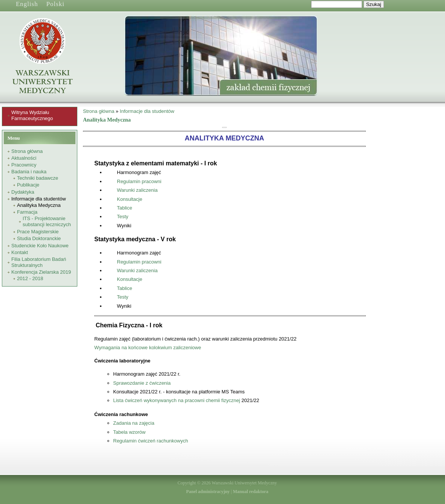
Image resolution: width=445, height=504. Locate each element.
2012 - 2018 (30, 278)
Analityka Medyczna (39, 205)
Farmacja (27, 212)
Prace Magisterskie (38, 232)
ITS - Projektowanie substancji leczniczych (47, 221)
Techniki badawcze (38, 178)
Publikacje (28, 185)
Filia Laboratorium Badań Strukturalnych (39, 262)
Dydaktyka (23, 192)
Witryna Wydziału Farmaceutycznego (32, 115)
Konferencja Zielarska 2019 (41, 272)
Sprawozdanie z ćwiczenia (142, 383)
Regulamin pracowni (139, 181)
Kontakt (20, 252)
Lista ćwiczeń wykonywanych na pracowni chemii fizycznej (177, 400)
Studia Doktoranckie (39, 238)
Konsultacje (130, 199)
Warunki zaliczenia (137, 190)
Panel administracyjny (208, 492)
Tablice (124, 208)
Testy (123, 217)
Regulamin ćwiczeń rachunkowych (151, 441)
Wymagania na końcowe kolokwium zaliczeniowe (148, 348)
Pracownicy (24, 165)
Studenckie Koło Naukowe (40, 246)
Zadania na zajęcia (134, 423)
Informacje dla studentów (39, 199)
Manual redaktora (250, 492)
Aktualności (24, 158)
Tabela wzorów (129, 432)
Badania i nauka (29, 172)
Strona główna (27, 151)
